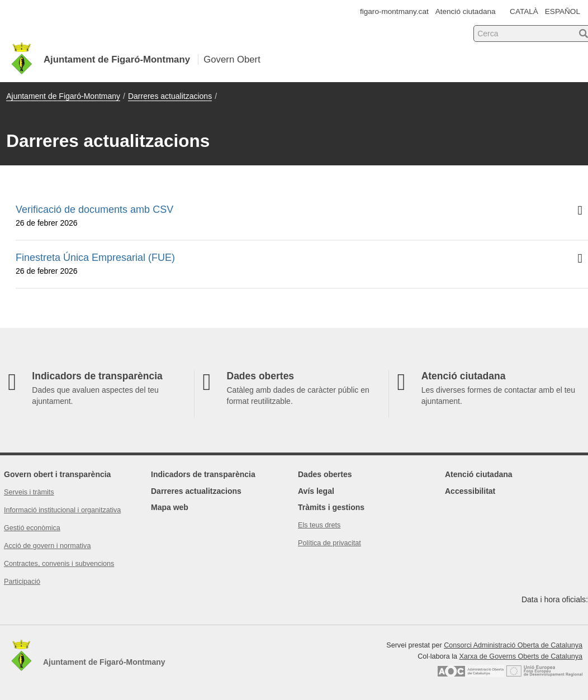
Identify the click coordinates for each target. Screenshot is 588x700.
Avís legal (316, 491)
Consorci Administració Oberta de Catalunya (513, 645)
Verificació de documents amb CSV (302, 216)
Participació (22, 582)
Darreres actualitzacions (170, 96)
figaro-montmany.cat (394, 11)
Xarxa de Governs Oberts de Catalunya (521, 656)
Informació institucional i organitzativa (62, 510)
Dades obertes (325, 474)
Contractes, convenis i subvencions (59, 564)
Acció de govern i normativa (47, 546)
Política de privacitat (329, 543)
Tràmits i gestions (331, 507)
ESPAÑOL (563, 11)
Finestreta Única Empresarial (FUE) (302, 264)
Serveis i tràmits (29, 492)
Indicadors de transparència (203, 474)
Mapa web (170, 507)
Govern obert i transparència (57, 474)
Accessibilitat (470, 491)
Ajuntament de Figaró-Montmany (63, 96)
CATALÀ (524, 11)
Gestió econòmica (32, 528)
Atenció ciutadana (466, 11)
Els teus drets (319, 525)
